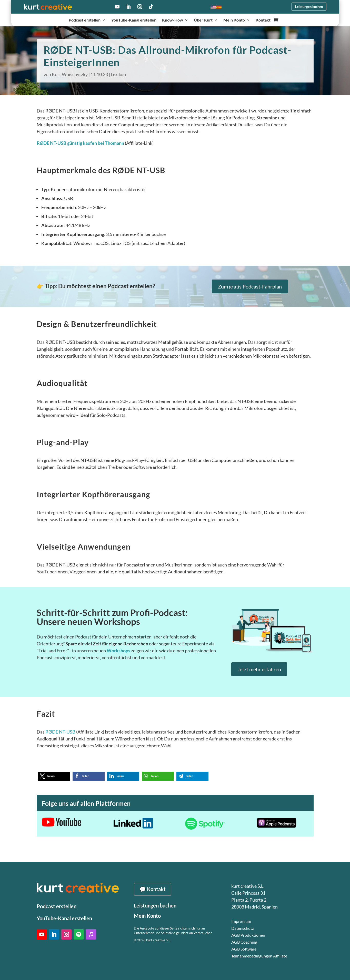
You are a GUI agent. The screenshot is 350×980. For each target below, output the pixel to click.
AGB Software (244, 949)
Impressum (241, 921)
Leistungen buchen (309, 7)
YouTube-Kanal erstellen (134, 20)
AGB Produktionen (248, 935)
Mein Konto (234, 20)
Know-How (173, 20)
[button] (54, 776)
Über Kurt (203, 20)
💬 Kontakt (153, 889)
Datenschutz (243, 928)
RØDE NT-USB (60, 732)
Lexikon (118, 74)
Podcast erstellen (85, 20)
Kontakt (263, 20)
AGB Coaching (244, 942)
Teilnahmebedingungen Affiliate (259, 956)
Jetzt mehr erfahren (259, 669)
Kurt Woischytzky (70, 74)
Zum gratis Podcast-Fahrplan (250, 286)
